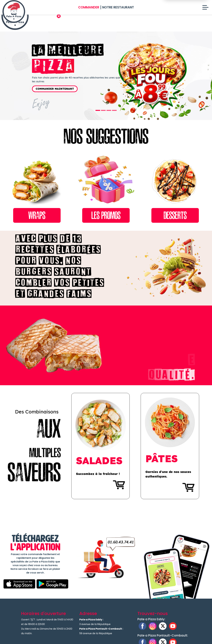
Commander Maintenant (55, 89)
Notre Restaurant (118, 7)
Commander (89, 7)
